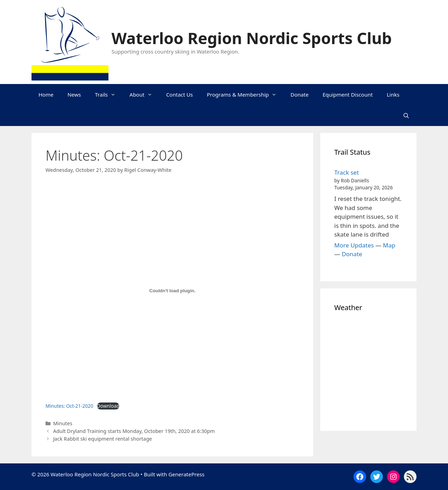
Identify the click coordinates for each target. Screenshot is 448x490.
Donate (300, 94)
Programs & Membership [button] (245, 94)
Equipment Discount (348, 94)
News (74, 94)
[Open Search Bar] (406, 115)
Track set (346, 172)
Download (108, 406)
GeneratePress (186, 474)
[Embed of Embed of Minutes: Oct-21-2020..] (172, 291)
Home (46, 94)
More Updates (354, 245)
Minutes (63, 423)
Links (393, 94)
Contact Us (180, 94)
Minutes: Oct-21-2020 (69, 406)
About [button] (144, 94)
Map (389, 245)
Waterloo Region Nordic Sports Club (252, 38)
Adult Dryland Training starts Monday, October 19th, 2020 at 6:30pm (134, 431)
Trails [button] (109, 94)
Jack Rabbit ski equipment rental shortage (103, 439)
